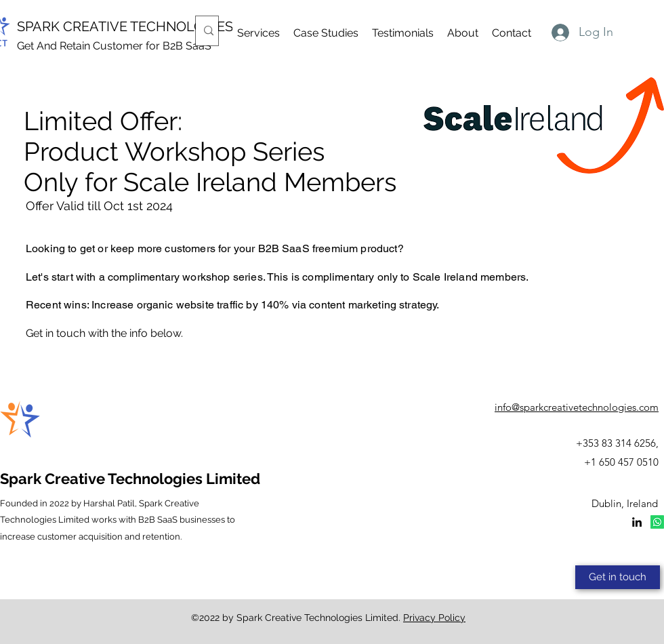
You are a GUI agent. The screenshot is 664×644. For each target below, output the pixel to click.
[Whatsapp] (657, 522)
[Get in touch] (618, 577)
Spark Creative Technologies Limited (130, 479)
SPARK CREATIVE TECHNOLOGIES (125, 26)
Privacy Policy (434, 618)
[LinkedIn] (637, 522)
